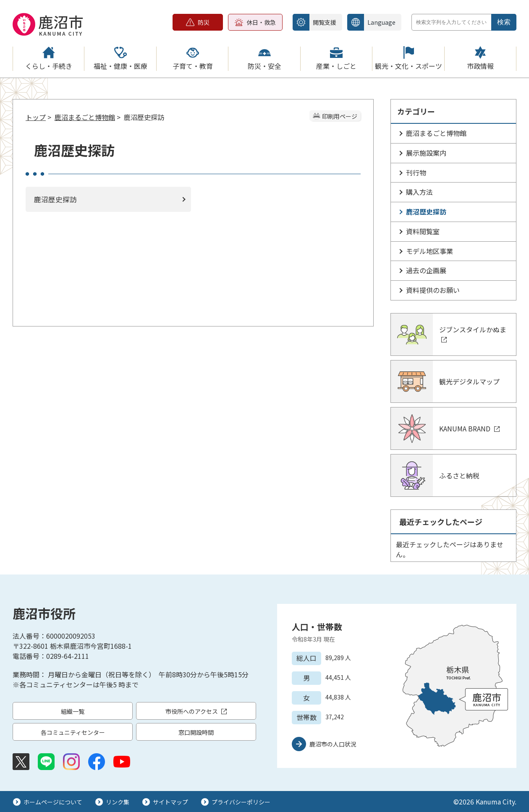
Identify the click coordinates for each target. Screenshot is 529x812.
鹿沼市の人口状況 (333, 744)
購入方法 (419, 192)
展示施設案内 (426, 153)
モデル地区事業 (429, 251)
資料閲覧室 (423, 231)
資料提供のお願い (433, 290)
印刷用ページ (340, 116)
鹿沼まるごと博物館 (85, 117)
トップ (36, 117)
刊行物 (416, 172)
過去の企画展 (426, 270)
